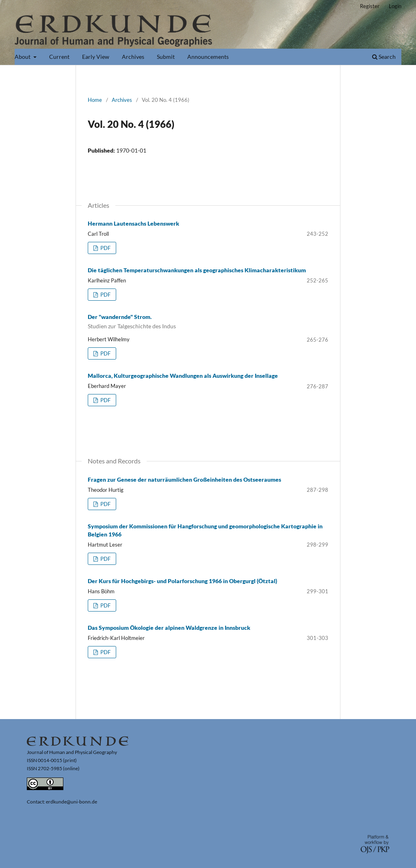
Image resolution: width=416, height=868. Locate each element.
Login (395, 6)
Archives (133, 57)
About (23, 57)
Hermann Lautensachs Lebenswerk (133, 223)
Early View (96, 57)
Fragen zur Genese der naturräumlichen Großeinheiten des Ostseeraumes (184, 479)
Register (370, 6)
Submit (166, 57)
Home (95, 100)
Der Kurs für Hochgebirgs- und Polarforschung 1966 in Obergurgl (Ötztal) (182, 581)
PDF (105, 248)
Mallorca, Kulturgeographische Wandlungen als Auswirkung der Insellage (183, 376)
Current (59, 57)
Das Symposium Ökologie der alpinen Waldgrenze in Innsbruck (169, 628)
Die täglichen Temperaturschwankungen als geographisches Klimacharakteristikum (197, 270)
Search (384, 57)
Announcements (208, 57)
